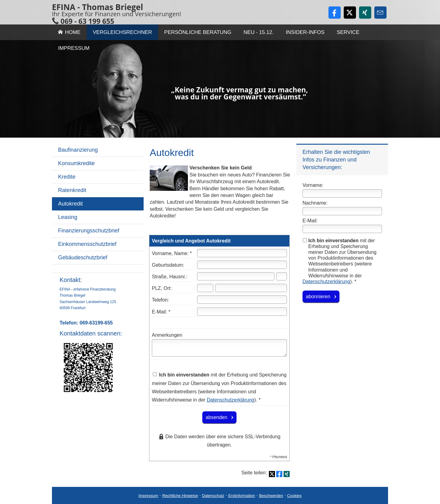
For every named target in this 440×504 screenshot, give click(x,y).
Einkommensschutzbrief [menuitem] (87, 244)
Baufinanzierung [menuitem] (78, 150)
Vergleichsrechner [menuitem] (123, 32)
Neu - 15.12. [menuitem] (258, 32)
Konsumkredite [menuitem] (76, 163)
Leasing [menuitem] (68, 217)
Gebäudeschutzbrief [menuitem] (83, 258)
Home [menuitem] (69, 32)
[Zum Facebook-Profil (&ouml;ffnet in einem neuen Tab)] (335, 13)
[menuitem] (98, 269)
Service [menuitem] (348, 32)
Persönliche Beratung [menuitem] (198, 32)
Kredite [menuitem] (67, 177)
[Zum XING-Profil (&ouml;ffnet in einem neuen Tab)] (365, 13)
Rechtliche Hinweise (180, 496)
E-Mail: (310, 221)
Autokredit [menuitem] (70, 204)
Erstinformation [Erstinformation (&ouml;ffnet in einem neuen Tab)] (242, 496)
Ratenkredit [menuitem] (72, 190)
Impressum (148, 496)
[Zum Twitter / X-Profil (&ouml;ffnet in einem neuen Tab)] (350, 13)
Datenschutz (213, 496)
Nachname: (315, 203)
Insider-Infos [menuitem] (305, 32)
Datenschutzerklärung (326, 282)
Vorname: (313, 185)
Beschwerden (271, 496)
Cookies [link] (294, 496)
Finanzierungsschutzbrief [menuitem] (89, 231)
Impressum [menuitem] (74, 48)
